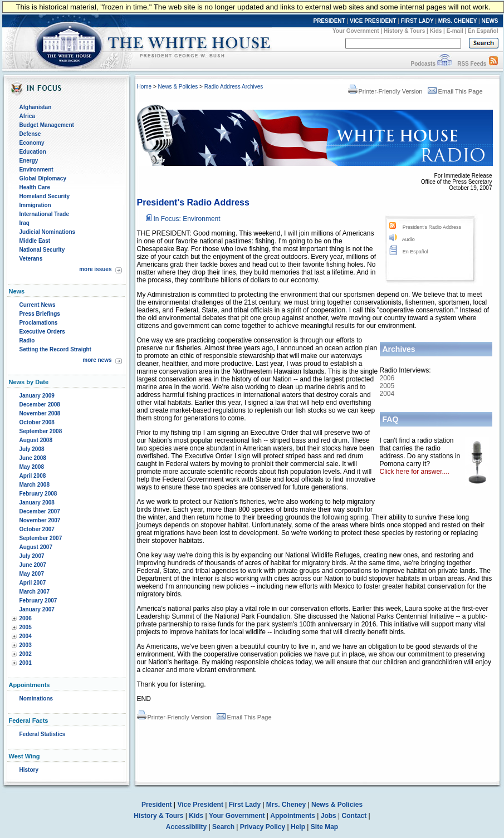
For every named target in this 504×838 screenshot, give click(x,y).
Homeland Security (45, 196)
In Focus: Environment (187, 219)
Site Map (324, 827)
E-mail (455, 31)
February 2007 (38, 601)
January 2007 (37, 609)
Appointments (293, 816)
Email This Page (455, 91)
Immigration (35, 205)
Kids (436, 31)
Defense (30, 134)
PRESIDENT (329, 21)
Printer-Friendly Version (385, 91)
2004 (26, 636)
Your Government (356, 31)
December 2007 (40, 511)
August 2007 (36, 547)
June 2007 (33, 565)
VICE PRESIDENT (373, 21)
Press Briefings (40, 314)
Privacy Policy (263, 827)
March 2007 (35, 592)
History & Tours (404, 31)
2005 (26, 627)
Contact (354, 816)
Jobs (329, 816)
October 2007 (37, 529)
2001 (26, 663)
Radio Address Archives (234, 87)
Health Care (35, 187)
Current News (38, 305)
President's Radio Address (432, 227)
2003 (26, 645)
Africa (27, 116)
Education (33, 152)
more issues (95, 269)
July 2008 (32, 449)
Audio (408, 239)
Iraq (25, 223)
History (29, 770)
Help (298, 827)
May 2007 (32, 574)
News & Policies (178, 87)
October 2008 (37, 422)
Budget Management (47, 125)
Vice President (200, 805)
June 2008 (33, 458)
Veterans (31, 259)
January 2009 (37, 396)
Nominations (36, 699)
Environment (36, 170)
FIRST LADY (417, 21)
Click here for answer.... (415, 472)
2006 (26, 618)
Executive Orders (42, 332)
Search (223, 827)
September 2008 (41, 431)
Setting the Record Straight (55, 349)
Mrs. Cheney (286, 805)
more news (97, 360)
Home (145, 87)
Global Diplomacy (43, 178)
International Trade (44, 214)
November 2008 (40, 413)
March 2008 (35, 485)
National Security (42, 250)
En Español (483, 31)
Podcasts (423, 64)
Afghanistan (36, 107)
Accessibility (186, 827)
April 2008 (33, 476)
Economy (32, 143)
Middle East (35, 241)
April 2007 (33, 583)
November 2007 (40, 520)
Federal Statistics (43, 734)
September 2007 (41, 538)
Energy (29, 161)
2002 (26, 654)
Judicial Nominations (48, 232)
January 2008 (37, 503)
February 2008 (38, 494)
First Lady (245, 805)
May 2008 (32, 467)
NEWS (490, 21)
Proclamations (39, 323)
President (157, 805)
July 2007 (32, 556)
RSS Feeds (472, 64)
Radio (27, 340)
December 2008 (40, 405)
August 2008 (36, 440)
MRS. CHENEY (457, 21)
